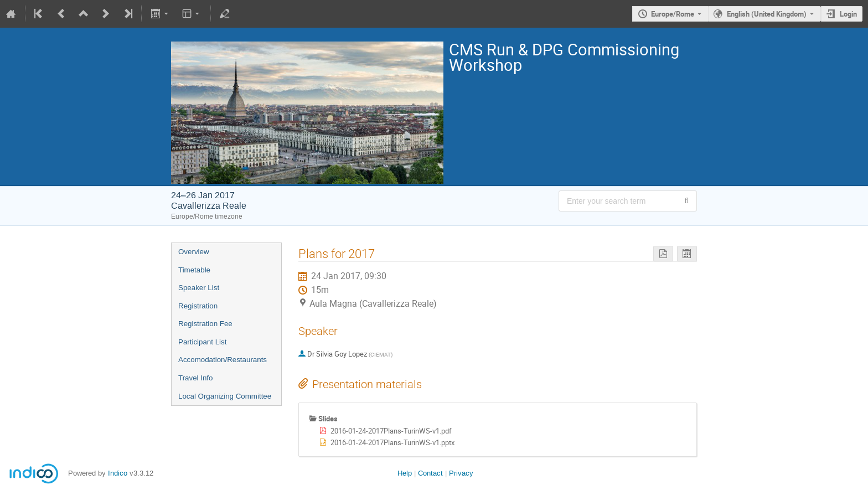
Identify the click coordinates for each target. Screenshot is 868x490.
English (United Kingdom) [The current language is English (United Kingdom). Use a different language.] (767, 14)
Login (848, 14)
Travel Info (195, 378)
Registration (198, 306)
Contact (430, 473)
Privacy (461, 473)
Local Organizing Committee (225, 396)
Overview (194, 252)
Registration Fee (205, 324)
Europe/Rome (673, 14)
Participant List (202, 342)
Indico (118, 473)
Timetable (194, 270)
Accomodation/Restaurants (223, 360)
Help (405, 473)
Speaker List (199, 288)
